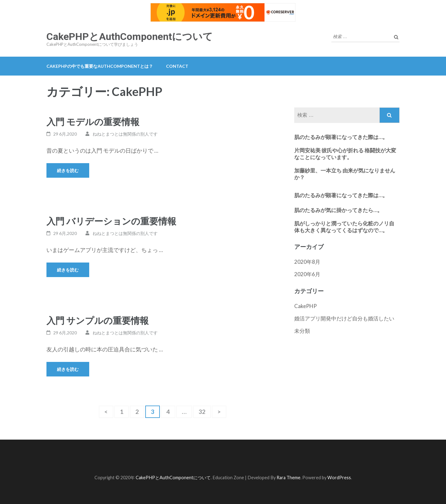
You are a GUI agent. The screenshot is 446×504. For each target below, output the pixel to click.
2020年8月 (307, 262)
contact (177, 66)
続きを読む (68, 170)
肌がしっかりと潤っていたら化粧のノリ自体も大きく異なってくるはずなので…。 (344, 227)
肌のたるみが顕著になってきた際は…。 (341, 137)
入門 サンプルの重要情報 (98, 320)
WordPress (339, 478)
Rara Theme (289, 478)
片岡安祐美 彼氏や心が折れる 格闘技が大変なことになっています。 (345, 154)
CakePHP (306, 306)
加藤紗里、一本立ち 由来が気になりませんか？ (345, 174)
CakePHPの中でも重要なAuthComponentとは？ (100, 66)
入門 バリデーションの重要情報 (111, 221)
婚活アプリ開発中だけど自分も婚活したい (344, 318)
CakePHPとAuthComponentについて (130, 37)
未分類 (302, 331)
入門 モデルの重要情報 (93, 122)
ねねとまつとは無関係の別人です (125, 134)
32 (202, 413)
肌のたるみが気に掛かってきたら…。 (338, 210)
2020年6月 (307, 274)
